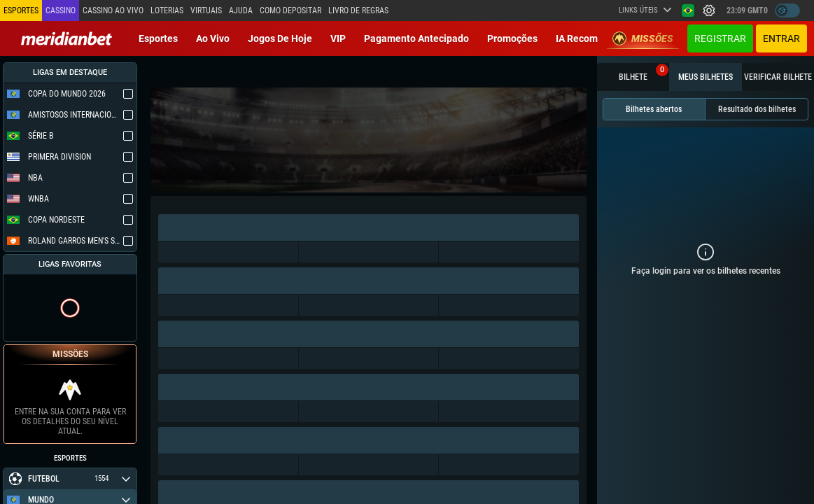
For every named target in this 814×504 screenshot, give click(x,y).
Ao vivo (213, 38)
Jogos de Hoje (280, 38)
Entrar (781, 38)
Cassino (61, 10)
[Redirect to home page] (66, 38)
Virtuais (206, 10)
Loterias (167, 10)
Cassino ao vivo (113, 10)
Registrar (720, 38)
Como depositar (290, 10)
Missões (643, 38)
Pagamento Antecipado (416, 38)
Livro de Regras (358, 10)
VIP (338, 38)
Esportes (158, 38)
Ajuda (241, 10)
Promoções (512, 38)
